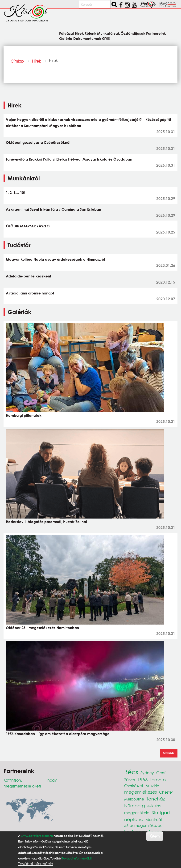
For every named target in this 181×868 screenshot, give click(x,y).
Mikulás (154, 806)
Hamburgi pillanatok (24, 415)
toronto (158, 780)
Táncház (156, 799)
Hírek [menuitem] (79, 33)
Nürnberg (135, 806)
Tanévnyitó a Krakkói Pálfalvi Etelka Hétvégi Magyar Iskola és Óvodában (69, 159)
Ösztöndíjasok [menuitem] (133, 33)
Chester (166, 792)
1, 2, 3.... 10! (15, 192)
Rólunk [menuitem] (90, 33)
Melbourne (134, 799)
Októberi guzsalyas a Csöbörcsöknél (38, 142)
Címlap (17, 61)
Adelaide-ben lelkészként (29, 276)
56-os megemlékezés (143, 825)
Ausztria (152, 786)
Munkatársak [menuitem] (109, 33)
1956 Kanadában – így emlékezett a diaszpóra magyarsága (58, 734)
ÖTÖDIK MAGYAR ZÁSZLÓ (28, 226)
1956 (143, 780)
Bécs (131, 772)
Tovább (169, 753)
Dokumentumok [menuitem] (87, 38)
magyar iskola (137, 813)
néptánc (134, 819)
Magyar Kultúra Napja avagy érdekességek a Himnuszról (56, 259)
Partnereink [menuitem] (156, 33)
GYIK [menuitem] (106, 38)
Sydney (147, 773)
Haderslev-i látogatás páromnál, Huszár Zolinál (46, 522)
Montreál (154, 819)
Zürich (130, 780)
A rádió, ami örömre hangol (30, 293)
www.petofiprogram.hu (37, 836)
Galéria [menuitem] (66, 38)
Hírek (36, 61)
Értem (155, 836)
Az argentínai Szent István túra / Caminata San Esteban (53, 209)
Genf (161, 773)
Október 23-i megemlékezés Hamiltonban (42, 628)
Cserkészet (134, 786)
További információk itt (77, 858)
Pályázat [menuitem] (67, 33)
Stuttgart (161, 812)
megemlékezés (140, 792)
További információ (36, 864)
